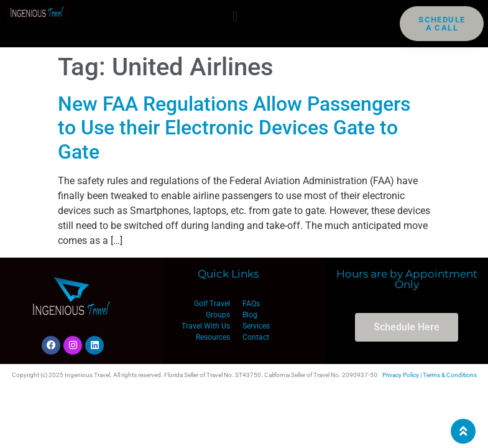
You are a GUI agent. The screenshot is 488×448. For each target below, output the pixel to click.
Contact (256, 337)
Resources (213, 337)
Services (256, 326)
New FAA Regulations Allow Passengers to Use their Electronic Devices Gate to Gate (234, 128)
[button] (235, 16)
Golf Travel (212, 304)
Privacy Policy (401, 375)
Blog (250, 315)
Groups (218, 315)
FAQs (251, 304)
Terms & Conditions (450, 375)
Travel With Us (206, 326)
